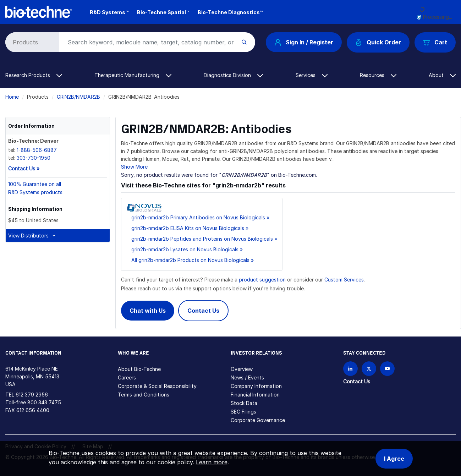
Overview (242, 369)
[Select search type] (31, 42)
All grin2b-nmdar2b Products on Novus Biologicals (190, 260)
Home (12, 97)
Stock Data (244, 403)
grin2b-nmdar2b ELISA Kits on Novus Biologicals (188, 228)
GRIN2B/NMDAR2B (78, 97)
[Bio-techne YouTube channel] (387, 369)
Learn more (212, 462)
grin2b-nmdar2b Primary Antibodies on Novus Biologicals (198, 217)
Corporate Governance (258, 420)
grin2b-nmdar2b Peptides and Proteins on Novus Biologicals (202, 239)
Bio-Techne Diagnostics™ (230, 12)
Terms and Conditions (144, 395)
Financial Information (255, 395)
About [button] (442, 75)
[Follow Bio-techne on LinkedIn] (350, 369)
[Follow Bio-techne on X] (369, 369)
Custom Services (344, 280)
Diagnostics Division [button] (233, 75)
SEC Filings (243, 412)
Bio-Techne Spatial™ (163, 12)
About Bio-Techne (139, 369)
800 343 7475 (44, 402)
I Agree (394, 459)
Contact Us (203, 311)
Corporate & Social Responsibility (157, 386)
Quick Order (378, 42)
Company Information (256, 386)
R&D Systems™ (109, 12)
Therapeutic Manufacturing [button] (133, 75)
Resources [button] (378, 75)
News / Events (247, 377)
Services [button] (312, 75)
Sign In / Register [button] (304, 42)
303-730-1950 (34, 158)
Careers (127, 377)
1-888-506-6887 (37, 150)
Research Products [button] (34, 75)
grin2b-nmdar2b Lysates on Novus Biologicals (185, 249)
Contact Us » (24, 168)
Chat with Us (148, 311)
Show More (134, 167)
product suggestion (262, 280)
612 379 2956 (32, 395)
